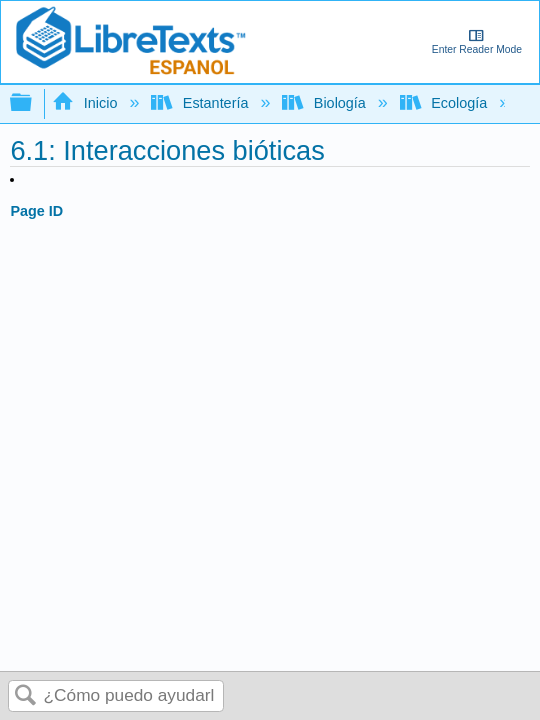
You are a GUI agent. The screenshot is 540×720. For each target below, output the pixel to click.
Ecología (445, 103)
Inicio (86, 103)
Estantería (201, 103)
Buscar (26, 696)
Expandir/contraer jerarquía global (34, 103)
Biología (325, 103)
